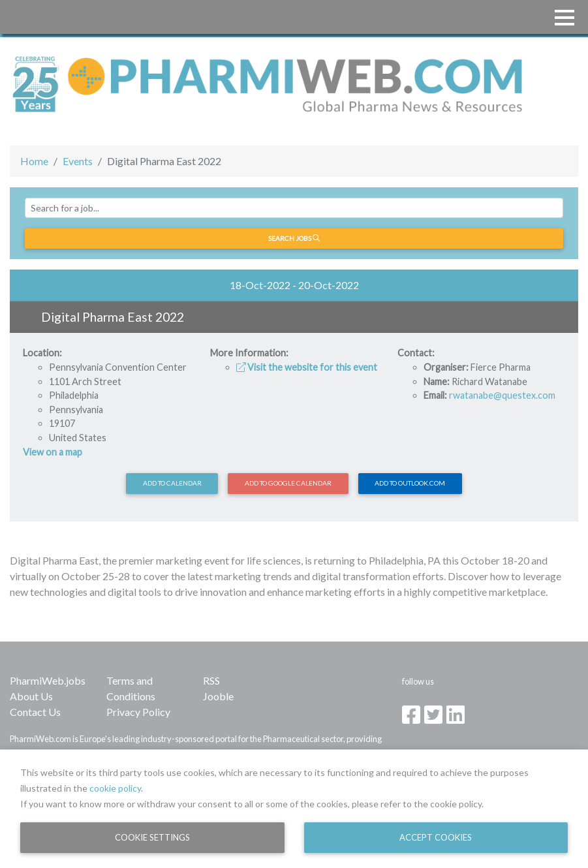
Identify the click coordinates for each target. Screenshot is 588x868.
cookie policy (115, 788)
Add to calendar (172, 483)
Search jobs (294, 238)
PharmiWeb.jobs (48, 680)
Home (34, 161)
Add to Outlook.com (410, 483)
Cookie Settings (152, 837)
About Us (31, 696)
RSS (211, 680)
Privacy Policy (138, 712)
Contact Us (35, 712)
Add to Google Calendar (288, 483)
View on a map (53, 452)
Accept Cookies (436, 837)
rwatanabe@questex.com (502, 395)
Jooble (218, 696)
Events (78, 161)
